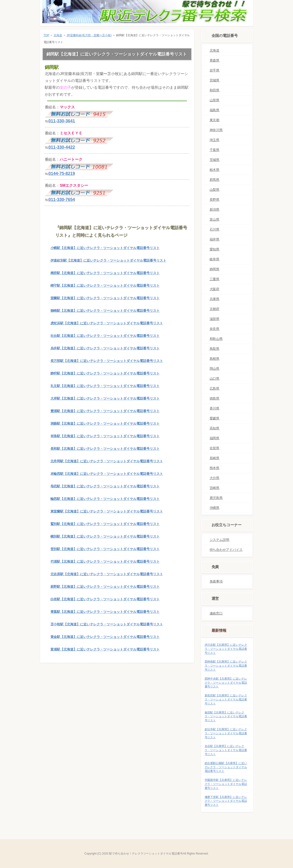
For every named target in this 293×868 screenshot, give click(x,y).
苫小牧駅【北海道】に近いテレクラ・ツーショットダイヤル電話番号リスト (107, 624)
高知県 (215, 428)
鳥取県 (215, 349)
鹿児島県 (216, 498)
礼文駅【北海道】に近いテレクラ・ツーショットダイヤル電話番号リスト (105, 386)
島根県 (215, 359)
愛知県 (215, 249)
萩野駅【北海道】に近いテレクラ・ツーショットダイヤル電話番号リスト (105, 587)
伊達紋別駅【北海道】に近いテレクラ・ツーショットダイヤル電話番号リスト (108, 260)
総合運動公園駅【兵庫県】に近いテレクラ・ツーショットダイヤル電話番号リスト (226, 767)
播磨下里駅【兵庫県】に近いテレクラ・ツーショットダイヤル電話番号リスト (226, 801)
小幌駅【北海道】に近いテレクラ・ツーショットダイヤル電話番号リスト (105, 248)
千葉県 (215, 150)
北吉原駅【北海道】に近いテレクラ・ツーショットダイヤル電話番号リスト (107, 574)
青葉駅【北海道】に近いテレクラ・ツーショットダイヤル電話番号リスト (105, 612)
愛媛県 (215, 418)
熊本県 (215, 468)
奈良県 (215, 329)
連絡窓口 (216, 613)
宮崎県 (215, 488)
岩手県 (215, 70)
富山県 (215, 219)
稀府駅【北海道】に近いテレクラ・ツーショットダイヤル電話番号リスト (105, 273)
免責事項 (216, 581)
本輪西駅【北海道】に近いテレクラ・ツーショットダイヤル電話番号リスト (107, 474)
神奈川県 (216, 130)
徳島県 (215, 398)
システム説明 (220, 540)
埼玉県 (215, 140)
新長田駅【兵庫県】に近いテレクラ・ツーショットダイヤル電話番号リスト (226, 699)
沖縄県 (215, 508)
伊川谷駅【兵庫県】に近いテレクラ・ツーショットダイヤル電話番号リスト (226, 649)
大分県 (215, 478)
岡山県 (215, 369)
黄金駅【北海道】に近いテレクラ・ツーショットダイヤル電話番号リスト (105, 637)
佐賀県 (215, 448)
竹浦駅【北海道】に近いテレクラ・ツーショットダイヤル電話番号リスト (105, 561)
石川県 (215, 229)
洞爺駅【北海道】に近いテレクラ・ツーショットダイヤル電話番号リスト (105, 423)
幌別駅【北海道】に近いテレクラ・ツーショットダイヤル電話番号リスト (105, 536)
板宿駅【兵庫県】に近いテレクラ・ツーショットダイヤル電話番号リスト (226, 717)
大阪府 (215, 289)
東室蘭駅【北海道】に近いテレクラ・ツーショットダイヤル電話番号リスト (107, 511)
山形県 (215, 100)
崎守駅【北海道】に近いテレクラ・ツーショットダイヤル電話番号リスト (105, 285)
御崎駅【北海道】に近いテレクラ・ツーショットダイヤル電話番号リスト (105, 311)
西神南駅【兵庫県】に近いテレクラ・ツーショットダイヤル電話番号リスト (226, 666)
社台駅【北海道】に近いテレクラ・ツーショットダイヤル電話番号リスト (105, 336)
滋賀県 (215, 319)
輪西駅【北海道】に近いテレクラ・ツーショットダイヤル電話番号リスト (105, 499)
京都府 (215, 309)
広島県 (215, 388)
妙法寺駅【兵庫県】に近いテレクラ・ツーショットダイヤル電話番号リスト (226, 733)
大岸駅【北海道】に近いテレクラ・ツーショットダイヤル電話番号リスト (105, 398)
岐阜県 (215, 259)
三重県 (215, 279)
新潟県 (215, 209)
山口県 (215, 378)
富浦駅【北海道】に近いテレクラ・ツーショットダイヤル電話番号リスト (105, 649)
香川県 (215, 408)
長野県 (215, 200)
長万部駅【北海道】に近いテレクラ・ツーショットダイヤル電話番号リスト (107, 361)
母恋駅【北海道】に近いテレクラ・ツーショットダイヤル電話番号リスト (105, 486)
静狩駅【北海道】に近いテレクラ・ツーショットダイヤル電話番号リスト (105, 373)
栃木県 (215, 170)
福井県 (215, 239)
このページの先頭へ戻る (179, 670)
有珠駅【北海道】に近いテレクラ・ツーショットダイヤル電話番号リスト (105, 436)
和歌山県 (216, 339)
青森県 (215, 60)
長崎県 (215, 458)
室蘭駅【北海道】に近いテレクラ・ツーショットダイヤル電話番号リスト (105, 298)
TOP (46, 35)
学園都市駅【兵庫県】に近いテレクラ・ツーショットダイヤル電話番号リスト (226, 784)
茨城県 (215, 160)
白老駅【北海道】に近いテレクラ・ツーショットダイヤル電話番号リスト (105, 599)
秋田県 (215, 90)
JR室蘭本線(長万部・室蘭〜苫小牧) (89, 35)
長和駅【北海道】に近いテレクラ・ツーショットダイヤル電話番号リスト (105, 449)
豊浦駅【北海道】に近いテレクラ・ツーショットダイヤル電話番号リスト (105, 411)
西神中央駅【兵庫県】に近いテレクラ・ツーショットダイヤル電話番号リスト (226, 683)
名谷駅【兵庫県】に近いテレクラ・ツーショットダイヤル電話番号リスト (226, 750)
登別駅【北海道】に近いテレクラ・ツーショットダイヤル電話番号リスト (105, 549)
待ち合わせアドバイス (226, 550)
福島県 (215, 110)
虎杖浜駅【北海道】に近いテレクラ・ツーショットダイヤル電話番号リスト (107, 323)
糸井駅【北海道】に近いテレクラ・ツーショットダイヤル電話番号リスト (105, 348)
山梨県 (215, 190)
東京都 (215, 120)
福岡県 (215, 438)
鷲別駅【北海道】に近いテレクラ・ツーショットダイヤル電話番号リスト (105, 524)
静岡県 (215, 269)
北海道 (58, 35)
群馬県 (215, 180)
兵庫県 (215, 299)
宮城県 (215, 80)
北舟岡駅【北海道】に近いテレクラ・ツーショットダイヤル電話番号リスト (107, 461)
